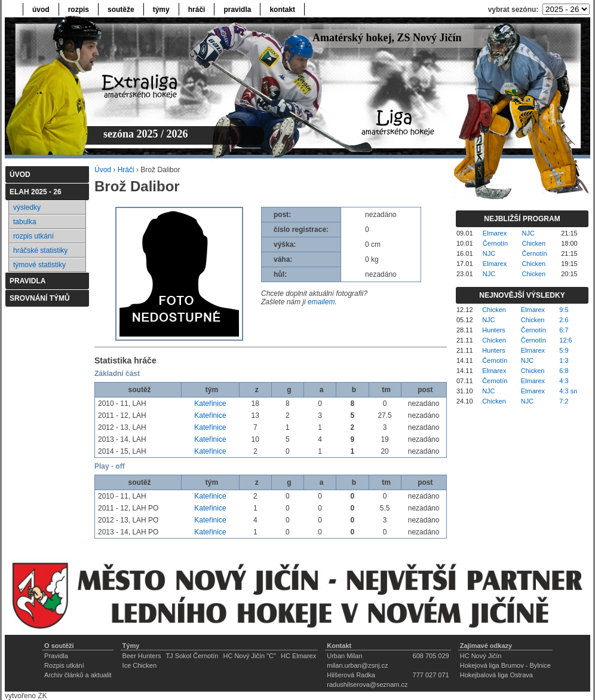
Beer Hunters (142, 656)
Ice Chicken (139, 665)
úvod (41, 10)
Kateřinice (210, 404)
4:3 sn (568, 391)
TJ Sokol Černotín (192, 656)
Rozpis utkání (64, 665)
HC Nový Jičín (481, 656)
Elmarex (495, 233)
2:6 (564, 320)
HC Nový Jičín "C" (249, 656)
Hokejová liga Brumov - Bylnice (505, 665)
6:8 (564, 371)
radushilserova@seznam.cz (367, 684)
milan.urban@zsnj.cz (357, 665)
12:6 (565, 340)
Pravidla (56, 656)
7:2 (564, 401)
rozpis (79, 10)
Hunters (494, 330)
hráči (197, 10)
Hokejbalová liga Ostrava (496, 675)
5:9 (564, 350)
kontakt (282, 10)
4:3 (564, 381)
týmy (161, 10)
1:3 (564, 360)
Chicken (534, 243)
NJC (528, 233)
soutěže (121, 10)
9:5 (564, 310)
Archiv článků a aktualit (78, 675)
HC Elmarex (298, 656)
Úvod (103, 170)
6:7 (564, 330)
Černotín (495, 243)
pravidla (237, 10)
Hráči (126, 170)
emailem (321, 302)
